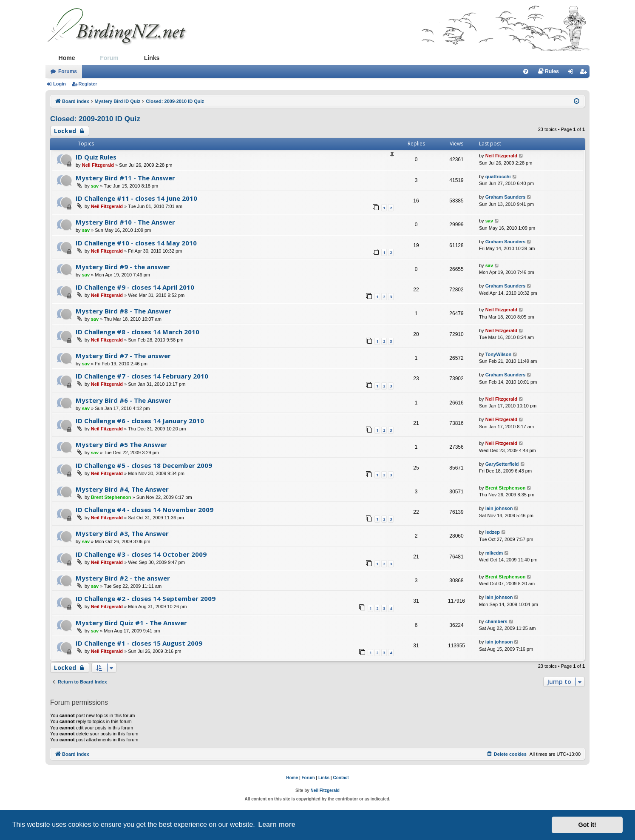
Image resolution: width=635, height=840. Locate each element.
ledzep (493, 532)
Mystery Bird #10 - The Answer (125, 222)
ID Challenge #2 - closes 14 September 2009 (146, 598)
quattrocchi (498, 177)
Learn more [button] (276, 824)
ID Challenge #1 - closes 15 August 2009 (139, 643)
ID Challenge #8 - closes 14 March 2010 (137, 332)
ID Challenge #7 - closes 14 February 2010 (142, 376)
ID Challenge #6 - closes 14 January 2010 (140, 421)
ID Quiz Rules (96, 157)
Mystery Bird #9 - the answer (123, 267)
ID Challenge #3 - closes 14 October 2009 (141, 554)
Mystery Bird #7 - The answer (123, 356)
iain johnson (499, 508)
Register (88, 84)
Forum (109, 58)
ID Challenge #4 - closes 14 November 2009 (145, 510)
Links (152, 58)
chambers (496, 621)
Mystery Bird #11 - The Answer (125, 178)
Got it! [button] (587, 825)
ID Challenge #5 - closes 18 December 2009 (144, 465)
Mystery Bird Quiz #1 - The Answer (131, 623)
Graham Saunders (506, 197)
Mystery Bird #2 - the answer (123, 578)
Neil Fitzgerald (98, 165)
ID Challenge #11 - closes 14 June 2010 (136, 198)
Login (60, 84)
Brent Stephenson (111, 497)
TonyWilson (498, 354)
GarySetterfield (502, 464)
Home (67, 58)
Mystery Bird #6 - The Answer (123, 400)
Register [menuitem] (585, 73)
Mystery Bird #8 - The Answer (123, 311)
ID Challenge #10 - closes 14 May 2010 (136, 243)
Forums (68, 71)
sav (95, 186)
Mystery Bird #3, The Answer (122, 533)
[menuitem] (526, 71)
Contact (341, 778)
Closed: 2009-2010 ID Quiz (95, 119)
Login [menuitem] (573, 73)
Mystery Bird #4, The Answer (122, 489)
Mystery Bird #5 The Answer (121, 444)
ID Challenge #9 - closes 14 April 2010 (135, 287)
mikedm (494, 553)
